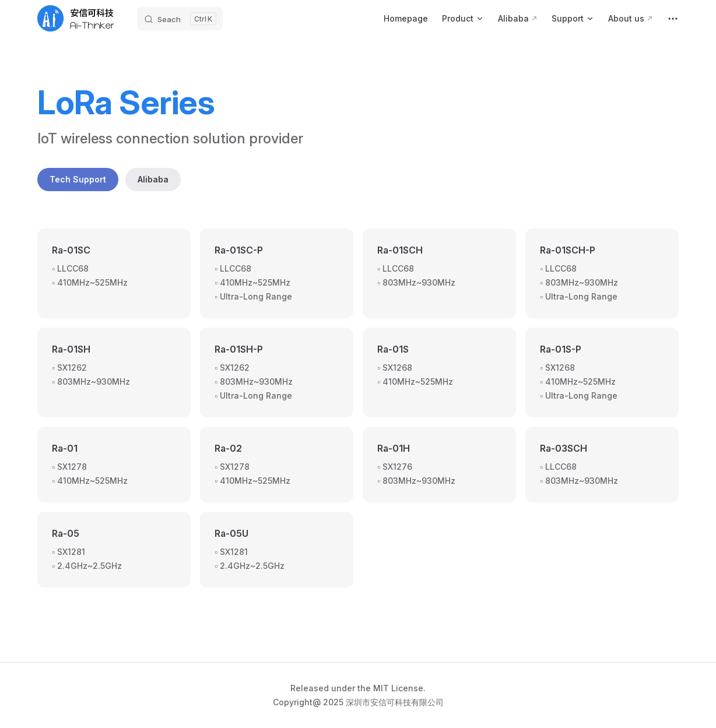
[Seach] (180, 19)
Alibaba (153, 179)
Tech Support (78, 179)
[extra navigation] (673, 19)
